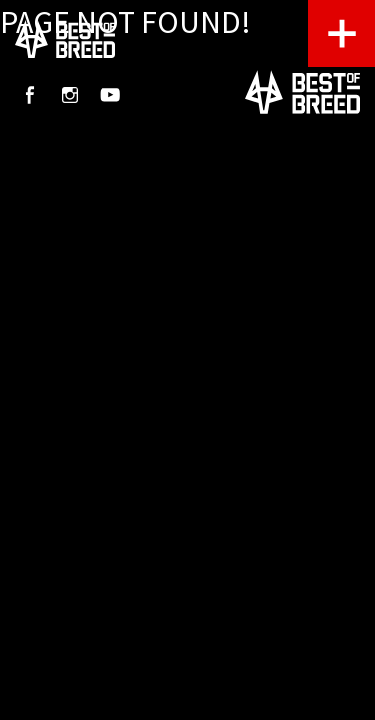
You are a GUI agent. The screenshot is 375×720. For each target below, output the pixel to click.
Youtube (110, 95)
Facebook (30, 95)
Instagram (70, 95)
